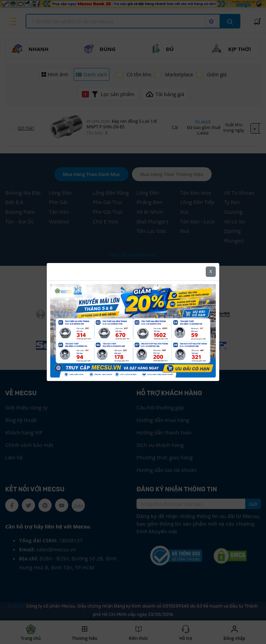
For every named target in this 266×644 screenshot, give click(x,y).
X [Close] (211, 272)
